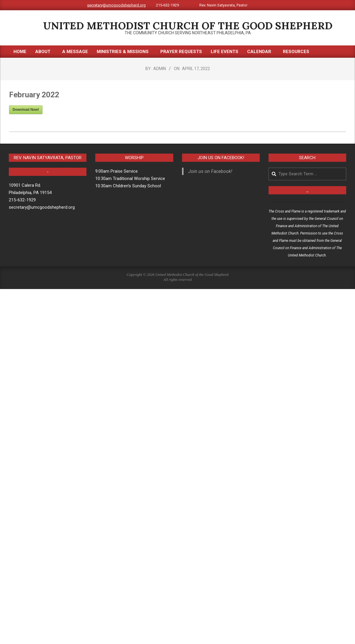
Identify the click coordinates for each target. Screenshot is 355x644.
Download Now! (26, 110)
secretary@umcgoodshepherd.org (116, 5)
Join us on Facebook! (221, 158)
